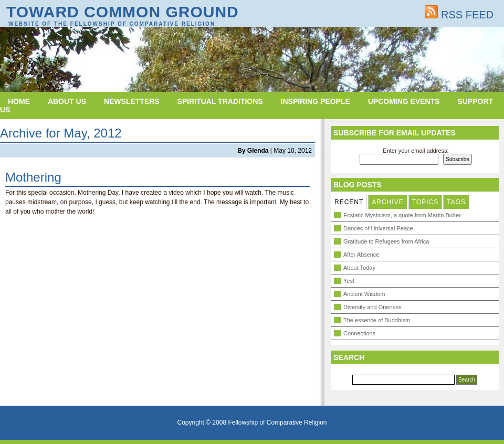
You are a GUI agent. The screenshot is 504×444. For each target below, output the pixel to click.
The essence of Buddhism (377, 320)
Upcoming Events (404, 101)
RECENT (349, 202)
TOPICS (425, 202)
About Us (67, 101)
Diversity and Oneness (372, 307)
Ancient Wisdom (364, 294)
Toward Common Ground (123, 12)
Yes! (349, 281)
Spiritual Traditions (220, 101)
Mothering (33, 177)
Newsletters (132, 101)
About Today (359, 268)
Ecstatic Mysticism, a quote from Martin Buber (402, 215)
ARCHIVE (387, 202)
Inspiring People (316, 101)
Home (19, 101)
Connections (359, 333)
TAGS (456, 202)
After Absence (361, 255)
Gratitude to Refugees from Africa (386, 241)
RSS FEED (459, 15)
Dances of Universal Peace (378, 228)
